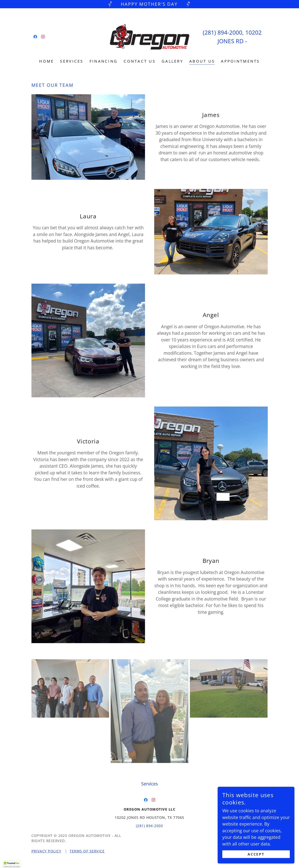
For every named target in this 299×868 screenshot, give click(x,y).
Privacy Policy (46, 851)
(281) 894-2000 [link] (222, 32)
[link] (35, 37)
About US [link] (202, 61)
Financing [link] (104, 61)
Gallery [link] (172, 61)
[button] (12, 864)
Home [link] (47, 61)
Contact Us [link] (140, 61)
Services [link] (72, 61)
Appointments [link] (240, 61)
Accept (256, 854)
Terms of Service (87, 851)
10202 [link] (253, 32)
